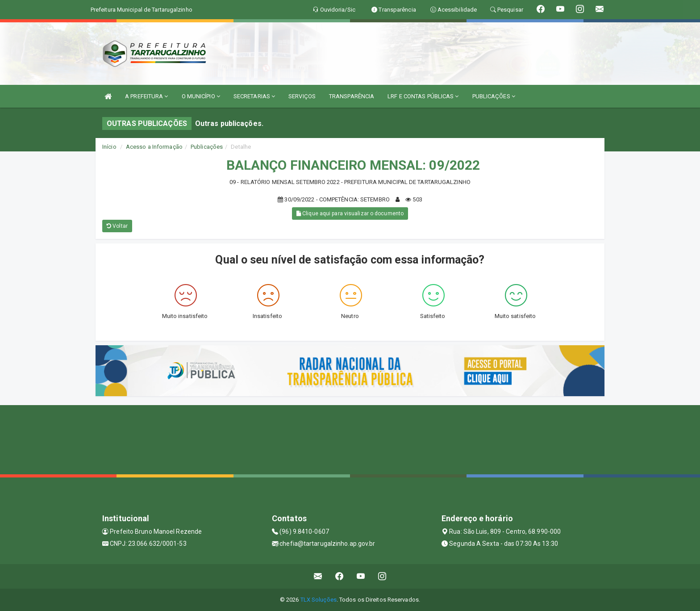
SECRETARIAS (254, 96)
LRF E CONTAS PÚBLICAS (423, 96)
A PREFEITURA (146, 96)
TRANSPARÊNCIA (352, 96)
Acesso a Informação (154, 147)
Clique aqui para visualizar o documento (350, 213)
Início (109, 147)
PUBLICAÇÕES (494, 96)
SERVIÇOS (302, 96)
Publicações (207, 147)
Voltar (117, 226)
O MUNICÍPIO (201, 96)
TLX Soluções (319, 600)
